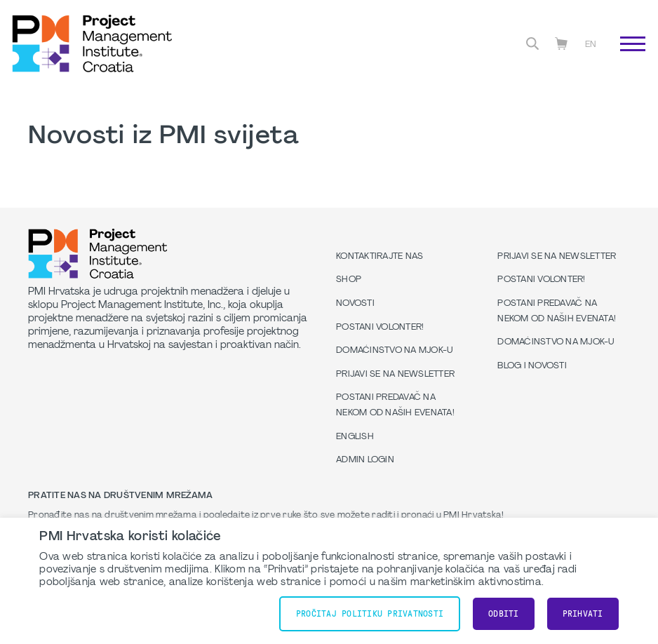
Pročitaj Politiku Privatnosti (370, 614)
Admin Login (365, 460)
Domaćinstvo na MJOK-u (394, 351)
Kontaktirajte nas (380, 257)
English (355, 437)
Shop (349, 280)
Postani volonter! (380, 328)
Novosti (355, 304)
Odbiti (504, 614)
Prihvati (583, 614)
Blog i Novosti (532, 366)
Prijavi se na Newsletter (395, 375)
